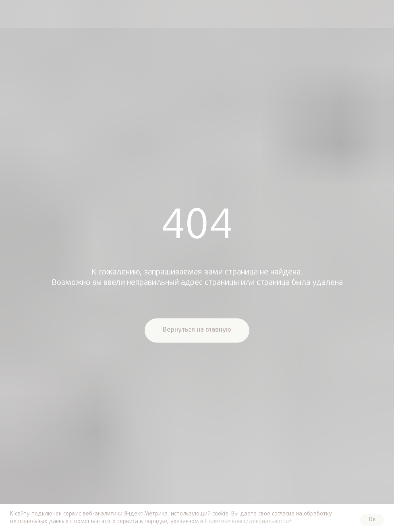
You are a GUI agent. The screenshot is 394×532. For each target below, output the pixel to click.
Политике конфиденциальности (247, 522)
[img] (13, 14)
